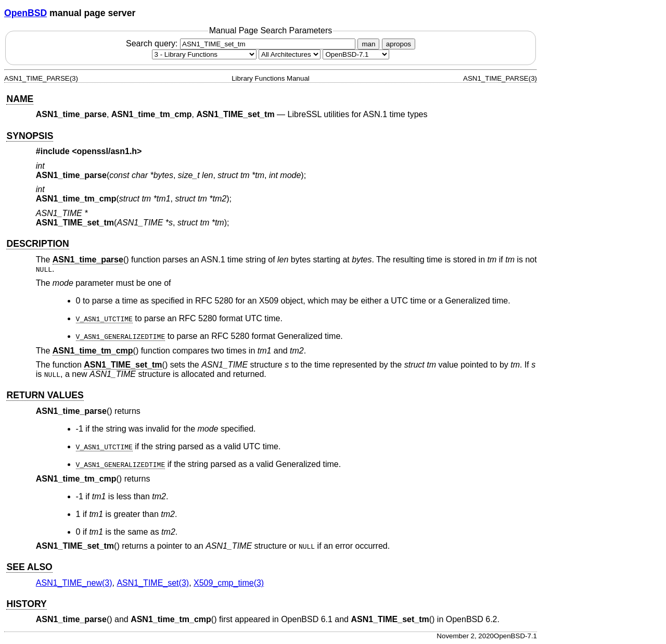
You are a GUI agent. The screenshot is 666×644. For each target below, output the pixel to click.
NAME (20, 99)
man (368, 44)
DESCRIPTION (37, 244)
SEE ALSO (29, 567)
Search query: (242, 43)
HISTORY (26, 604)
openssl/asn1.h (107, 151)
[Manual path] (356, 54)
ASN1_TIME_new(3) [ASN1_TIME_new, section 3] (74, 583)
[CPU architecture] (290, 54)
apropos (399, 44)
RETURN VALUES (45, 395)
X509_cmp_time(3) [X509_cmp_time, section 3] (229, 583)
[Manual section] (204, 54)
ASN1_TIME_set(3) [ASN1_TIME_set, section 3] (153, 583)
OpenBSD (25, 13)
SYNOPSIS (30, 136)
